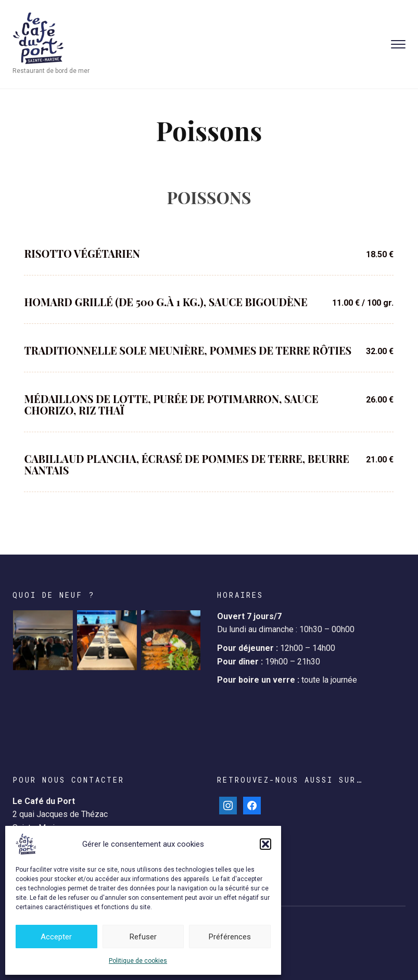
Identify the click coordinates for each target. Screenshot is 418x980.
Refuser (143, 937)
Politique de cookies (138, 961)
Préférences (230, 937)
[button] (265, 844)
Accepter (56, 937)
